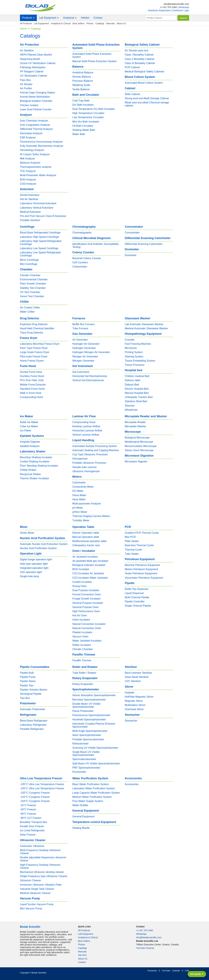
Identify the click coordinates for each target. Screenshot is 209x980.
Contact (98, 18)
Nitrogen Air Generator (85, 357)
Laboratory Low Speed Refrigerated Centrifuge (40, 254)
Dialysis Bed (132, 385)
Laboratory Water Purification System (94, 788)
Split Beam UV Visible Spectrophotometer (96, 763)
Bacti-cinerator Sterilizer (138, 673)
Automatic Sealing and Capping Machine (96, 450)
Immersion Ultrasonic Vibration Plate (41, 885)
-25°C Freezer (28, 805)
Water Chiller (27, 312)
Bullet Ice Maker (29, 422)
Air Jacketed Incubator (85, 557)
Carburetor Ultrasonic (32, 846)
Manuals (111, 23)
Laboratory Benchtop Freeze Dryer (40, 344)
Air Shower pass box (137, 50)
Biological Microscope (137, 438)
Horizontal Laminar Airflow (87, 431)
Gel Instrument (81, 372)
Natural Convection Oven (87, 628)
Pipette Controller (135, 602)
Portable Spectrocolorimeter (88, 739)
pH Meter (78, 508)
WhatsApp (184, 7)
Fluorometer (79, 772)
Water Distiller (80, 805)
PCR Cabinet (132, 67)
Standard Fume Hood (32, 389)
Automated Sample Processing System (95, 446)
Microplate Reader (135, 422)
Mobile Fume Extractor (33, 385)
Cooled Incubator (82, 582)
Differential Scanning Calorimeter (144, 244)
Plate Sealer (132, 541)
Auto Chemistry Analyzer (34, 121)
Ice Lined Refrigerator (32, 830)
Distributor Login (181, 10)
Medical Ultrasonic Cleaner (35, 893)
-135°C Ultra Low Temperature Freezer (42, 788)
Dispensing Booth (30, 59)
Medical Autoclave (30, 212)
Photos (90, 23)
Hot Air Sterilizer (29, 199)
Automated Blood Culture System (144, 83)
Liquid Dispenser (134, 593)
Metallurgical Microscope (139, 442)
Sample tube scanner (84, 467)
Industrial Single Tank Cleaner (37, 889)
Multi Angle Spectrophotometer (90, 731)
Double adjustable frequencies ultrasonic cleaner (43, 859)
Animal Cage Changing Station (38, 93)
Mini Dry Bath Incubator (86, 122)
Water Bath (79, 134)
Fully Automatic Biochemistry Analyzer (42, 146)
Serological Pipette (31, 694)
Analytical (70, 18)
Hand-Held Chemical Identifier (37, 328)
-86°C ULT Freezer (31, 818)
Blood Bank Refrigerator (34, 721)
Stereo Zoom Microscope (139, 450)
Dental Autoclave (30, 195)
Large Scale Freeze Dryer (35, 352)
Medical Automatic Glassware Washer (146, 328)
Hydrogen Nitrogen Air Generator (91, 352)
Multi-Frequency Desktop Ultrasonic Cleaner (40, 852)
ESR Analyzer (28, 138)
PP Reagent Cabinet (32, 72)
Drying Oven (80, 586)
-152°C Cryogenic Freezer (35, 797)
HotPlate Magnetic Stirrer (139, 697)
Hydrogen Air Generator (86, 344)
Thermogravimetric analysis (36, 167)
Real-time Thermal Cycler (139, 545)
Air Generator (80, 340)
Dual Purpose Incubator (86, 590)
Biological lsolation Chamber (36, 101)
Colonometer (80, 267)
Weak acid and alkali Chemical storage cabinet (147, 104)
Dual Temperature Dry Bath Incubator (94, 109)
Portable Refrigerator (32, 729)
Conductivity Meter (83, 487)
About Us (121, 23)
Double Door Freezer (32, 826)
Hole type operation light (34, 564)
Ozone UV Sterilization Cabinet (38, 63)
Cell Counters (80, 262)
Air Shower (26, 84)
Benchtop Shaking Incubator (36, 457)
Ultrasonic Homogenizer (86, 471)
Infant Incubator (81, 620)
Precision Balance (83, 81)
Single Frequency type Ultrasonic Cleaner (44, 876)
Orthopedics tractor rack (86, 545)
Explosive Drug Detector (34, 324)
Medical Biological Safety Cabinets (144, 72)
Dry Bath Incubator (83, 105)
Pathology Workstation (33, 67)
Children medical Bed (137, 376)
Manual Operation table (86, 537)
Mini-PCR (130, 537)
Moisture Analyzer (30, 163)
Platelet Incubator (82, 632)
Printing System (134, 352)
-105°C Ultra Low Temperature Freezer (42, 784)
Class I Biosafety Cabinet (139, 55)
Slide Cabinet (132, 94)
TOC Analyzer (28, 171)
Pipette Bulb (27, 673)
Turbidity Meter (81, 520)
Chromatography (82, 233)
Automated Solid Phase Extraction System (92, 55)
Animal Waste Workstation (35, 97)
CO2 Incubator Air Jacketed (88, 573)
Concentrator (132, 233)
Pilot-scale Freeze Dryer (34, 357)
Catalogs (100, 23)
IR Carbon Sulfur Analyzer (35, 154)
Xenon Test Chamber (32, 296)
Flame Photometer (83, 711)
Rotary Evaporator (83, 684)
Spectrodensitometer (84, 759)
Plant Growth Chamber (33, 284)
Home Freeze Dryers (32, 361)
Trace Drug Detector (32, 333)
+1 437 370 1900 (145, 930)
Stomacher (131, 721)
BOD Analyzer (28, 180)
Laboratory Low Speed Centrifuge (39, 248)
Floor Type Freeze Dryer (34, 348)
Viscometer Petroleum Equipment (144, 578)
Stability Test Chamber (33, 288)
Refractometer (80, 744)
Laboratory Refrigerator (33, 725)
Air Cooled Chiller (30, 308)
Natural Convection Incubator (89, 624)
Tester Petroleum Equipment (141, 573)
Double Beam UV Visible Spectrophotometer (86, 705)
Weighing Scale (81, 85)
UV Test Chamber (30, 292)
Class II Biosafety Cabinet (139, 59)
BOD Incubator (81, 569)
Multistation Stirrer (135, 705)
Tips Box (25, 698)
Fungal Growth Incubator (86, 599)
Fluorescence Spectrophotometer (91, 715)
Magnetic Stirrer (134, 701)
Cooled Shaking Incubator (35, 462)
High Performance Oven (86, 611)
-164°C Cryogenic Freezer (35, 801)
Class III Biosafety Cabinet (140, 63)
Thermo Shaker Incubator (34, 478)
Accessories (132, 784)
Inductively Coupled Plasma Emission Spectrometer (94, 725)
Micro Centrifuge (29, 260)
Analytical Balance (83, 72)
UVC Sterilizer (133, 681)
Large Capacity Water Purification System (96, 793)
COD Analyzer (28, 184)
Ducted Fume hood (31, 372)
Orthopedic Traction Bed (139, 397)
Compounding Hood (31, 397)
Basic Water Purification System (91, 784)
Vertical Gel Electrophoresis (88, 380)
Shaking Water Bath (84, 130)
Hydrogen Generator (84, 348)
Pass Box (25, 80)
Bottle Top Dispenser (137, 589)
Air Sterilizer (27, 50)
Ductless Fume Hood (32, 376)
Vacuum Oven (80, 637)
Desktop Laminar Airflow (86, 426)
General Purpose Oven (86, 607)
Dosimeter (131, 255)
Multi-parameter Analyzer (87, 504)
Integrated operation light (34, 568)
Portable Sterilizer (30, 220)
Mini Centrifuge (29, 264)
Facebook (152, 971)
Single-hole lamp (30, 576)
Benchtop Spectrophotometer (89, 700)
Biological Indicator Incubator (89, 565)
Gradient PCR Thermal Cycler (142, 533)
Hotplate (130, 693)
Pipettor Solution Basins (34, 690)
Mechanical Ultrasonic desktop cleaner (42, 872)
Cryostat (130, 340)
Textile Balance (81, 89)
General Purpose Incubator (88, 603)
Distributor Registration (160, 10)
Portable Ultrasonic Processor (89, 463)
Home (23, 29)
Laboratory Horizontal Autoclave (38, 203)
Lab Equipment (49, 18)
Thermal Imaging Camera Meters (91, 516)
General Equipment (83, 816)
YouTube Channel (145, 948)
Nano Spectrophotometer (87, 735)
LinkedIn (176, 971)
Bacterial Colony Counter (87, 258)
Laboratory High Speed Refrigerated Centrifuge (41, 243)
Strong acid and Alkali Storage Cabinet (147, 98)
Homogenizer (80, 459)
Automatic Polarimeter (33, 709)
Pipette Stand (28, 681)
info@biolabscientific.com (149, 937)
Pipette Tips (27, 685)
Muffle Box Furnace (83, 324)
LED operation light (31, 572)
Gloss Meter (79, 495)
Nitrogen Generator (83, 361)
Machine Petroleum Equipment (142, 565)
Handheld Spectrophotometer (89, 720)
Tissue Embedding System (140, 361)
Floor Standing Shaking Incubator (39, 466)
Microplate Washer (135, 426)
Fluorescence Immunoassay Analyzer (41, 142)
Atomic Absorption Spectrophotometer (94, 695)
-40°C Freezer (28, 809)
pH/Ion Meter (80, 512)
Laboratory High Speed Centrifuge (39, 237)
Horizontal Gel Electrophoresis (90, 376)
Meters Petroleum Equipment (141, 569)
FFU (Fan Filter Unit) (32, 380)
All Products (26, 23)
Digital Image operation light (36, 559)
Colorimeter (79, 483)
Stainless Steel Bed (136, 401)
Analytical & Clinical (61, 23)
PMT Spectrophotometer (86, 768)
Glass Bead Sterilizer (137, 677)
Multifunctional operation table (89, 541)
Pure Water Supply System (88, 801)
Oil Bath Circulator (83, 126)
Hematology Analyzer (32, 150)
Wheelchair (131, 410)
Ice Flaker (26, 431)
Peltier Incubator (82, 645)
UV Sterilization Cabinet (34, 76)
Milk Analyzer (27, 159)
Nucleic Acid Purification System (38, 548)
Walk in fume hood (31, 393)
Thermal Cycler (133, 550)
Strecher (130, 406)
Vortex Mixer (27, 533)
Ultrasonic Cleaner (31, 880)
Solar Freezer (28, 835)
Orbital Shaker (28, 470)
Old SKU (82, 955)
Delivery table (133, 380)
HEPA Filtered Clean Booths (36, 55)
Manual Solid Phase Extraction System (95, 61)
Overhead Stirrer (134, 709)
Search (183, 18)
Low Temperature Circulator (88, 117)
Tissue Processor (135, 365)
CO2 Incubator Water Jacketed (90, 578)
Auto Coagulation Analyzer (35, 125)
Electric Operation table (86, 533)
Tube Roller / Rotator (84, 673)
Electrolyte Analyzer (31, 133)
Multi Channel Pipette (137, 597)
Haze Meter (79, 499)
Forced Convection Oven (87, 594)
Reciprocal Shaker (30, 474)
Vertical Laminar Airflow (86, 435)
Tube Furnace (80, 328)
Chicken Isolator (29, 105)
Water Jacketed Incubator (87, 641)
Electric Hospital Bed (137, 389)
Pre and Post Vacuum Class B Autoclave (43, 216)
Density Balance (82, 77)
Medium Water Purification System (92, 797)
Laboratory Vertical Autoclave (37, 208)
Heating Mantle (81, 828)
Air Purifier (26, 88)
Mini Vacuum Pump (31, 908)
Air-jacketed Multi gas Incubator (90, 561)
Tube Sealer (132, 554)
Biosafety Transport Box (34, 822)
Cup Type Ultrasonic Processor (90, 454)
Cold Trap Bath (81, 101)
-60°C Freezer (28, 814)
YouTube (166, 971)
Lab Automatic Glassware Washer (144, 324)
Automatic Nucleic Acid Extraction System (44, 544)
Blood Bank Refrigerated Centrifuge (40, 233)
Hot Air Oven (80, 615)
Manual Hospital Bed (137, 393)
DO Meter (78, 491)
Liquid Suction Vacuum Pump (37, 904)
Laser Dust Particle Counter (36, 109)
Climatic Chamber (30, 275)
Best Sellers (79, 23)
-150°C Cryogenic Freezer (35, 793)
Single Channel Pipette (138, 606)
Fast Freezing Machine (138, 344)
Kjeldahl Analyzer (30, 446)
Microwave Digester (136, 462)
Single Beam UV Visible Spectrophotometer (86, 753)
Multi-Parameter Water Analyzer (38, 175)
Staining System (134, 357)
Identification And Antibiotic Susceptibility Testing (95, 245)
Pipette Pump (28, 677)
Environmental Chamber (34, 279)
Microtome (131, 348)
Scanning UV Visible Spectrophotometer (95, 748)
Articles (85, 18)
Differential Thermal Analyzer (36, 129)
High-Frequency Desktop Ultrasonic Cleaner (40, 866)
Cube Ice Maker (29, 426)
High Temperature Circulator (88, 113)
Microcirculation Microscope (141, 446)
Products (28, 18)
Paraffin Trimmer (82, 660)
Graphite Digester (30, 442)
